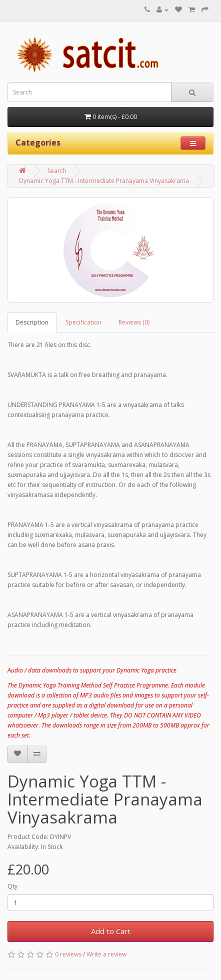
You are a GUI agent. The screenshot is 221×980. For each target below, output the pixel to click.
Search (57, 171)
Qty (12, 886)
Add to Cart (111, 931)
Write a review (106, 954)
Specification (83, 322)
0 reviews (68, 954)
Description (32, 322)
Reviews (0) (134, 322)
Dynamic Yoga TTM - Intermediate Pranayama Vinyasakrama (104, 181)
